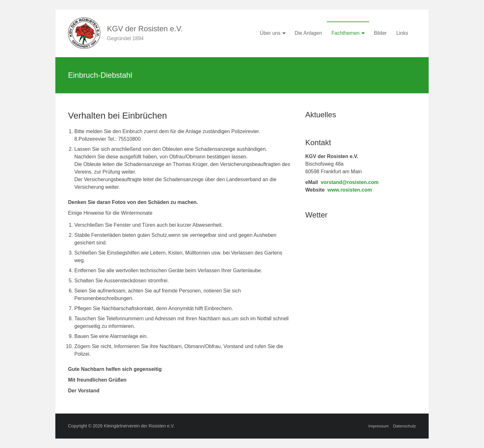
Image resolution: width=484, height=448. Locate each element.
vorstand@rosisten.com (350, 182)
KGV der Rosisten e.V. (145, 29)
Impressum (379, 426)
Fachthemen (346, 33)
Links (402, 33)
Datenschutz (405, 426)
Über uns (270, 33)
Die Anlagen (308, 33)
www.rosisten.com (350, 190)
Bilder (380, 33)
